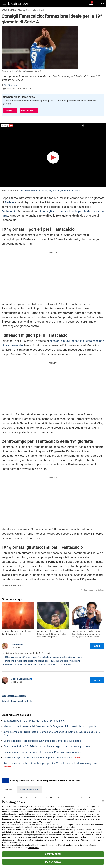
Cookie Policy (33, 848)
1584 (74, 809)
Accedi (100, 3)
